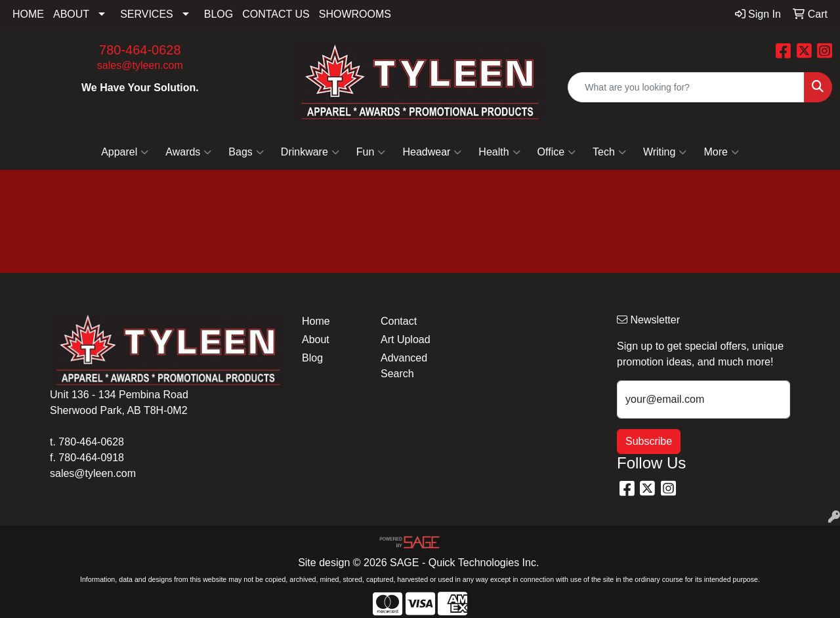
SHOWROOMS (355, 14)
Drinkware (310, 152)
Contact (399, 321)
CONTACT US (276, 14)
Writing (665, 152)
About (316, 340)
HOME (28, 14)
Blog (312, 358)
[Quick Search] (686, 87)
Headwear (432, 152)
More (721, 152)
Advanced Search (404, 366)
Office (557, 152)
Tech (609, 152)
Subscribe (649, 441)
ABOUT (71, 14)
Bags (246, 152)
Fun (371, 152)
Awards (188, 152)
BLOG (219, 14)
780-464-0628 (140, 50)
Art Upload (406, 340)
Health (499, 152)
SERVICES (147, 14)
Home (316, 321)
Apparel (125, 152)
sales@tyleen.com (140, 65)
